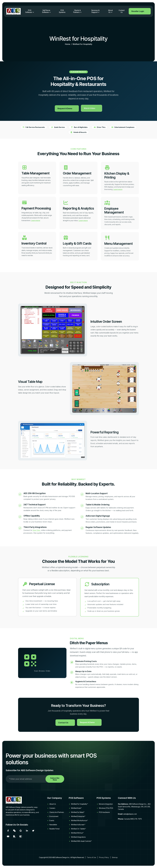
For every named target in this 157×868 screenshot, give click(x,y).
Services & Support (95, 11)
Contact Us (122, 11)
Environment (54, 816)
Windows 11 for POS (106, 808)
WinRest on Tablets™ (78, 829)
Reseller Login (138, 11)
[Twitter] (33, 831)
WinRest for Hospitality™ (79, 804)
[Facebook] (8, 831)
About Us (110, 11)
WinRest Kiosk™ (76, 808)
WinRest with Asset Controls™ (81, 841)
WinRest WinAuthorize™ (79, 820)
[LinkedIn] (27, 831)
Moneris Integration (106, 804)
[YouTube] (8, 836)
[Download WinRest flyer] (14, 836)
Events (52, 820)
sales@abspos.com (130, 814)
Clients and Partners (57, 812)
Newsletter (53, 825)
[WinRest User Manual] (21, 836)
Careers (52, 808)
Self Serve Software (46, 11)
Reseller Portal (54, 829)
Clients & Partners (77, 11)
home (68, 44)
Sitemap (115, 857)
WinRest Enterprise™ (78, 816)
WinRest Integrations (78, 837)
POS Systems (62, 11)
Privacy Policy (104, 857)
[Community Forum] (14, 831)
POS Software (29, 11)
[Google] (21, 831)
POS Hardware (104, 812)
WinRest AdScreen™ (78, 825)
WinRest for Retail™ (78, 812)
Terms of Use (91, 857)
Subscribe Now (55, 779)
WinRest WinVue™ (77, 833)
